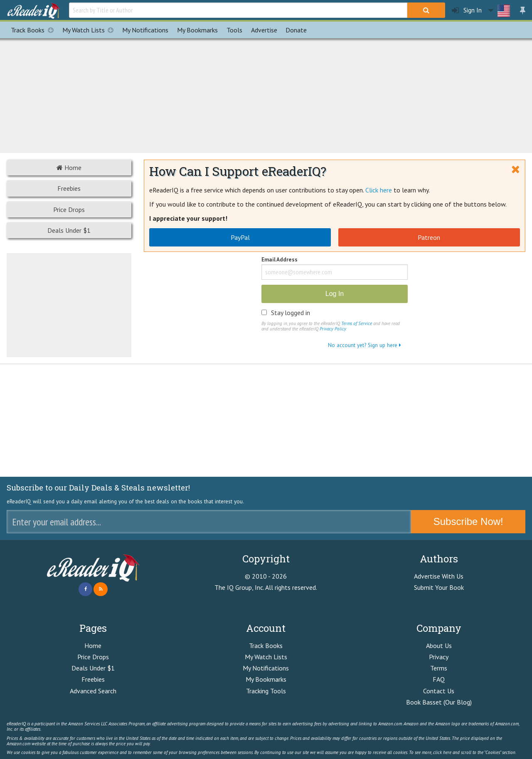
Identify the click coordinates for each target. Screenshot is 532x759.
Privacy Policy (333, 329)
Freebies (69, 188)
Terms (439, 668)
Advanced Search (93, 691)
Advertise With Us (439, 576)
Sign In (467, 10)
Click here (379, 190)
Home (69, 168)
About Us (439, 646)
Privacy (439, 657)
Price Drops (69, 209)
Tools (234, 30)
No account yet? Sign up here (365, 345)
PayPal (240, 237)
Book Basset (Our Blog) (439, 702)
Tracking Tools (266, 691)
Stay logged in (291, 313)
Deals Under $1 (69, 230)
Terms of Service (357, 323)
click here (442, 752)
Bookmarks (197, 30)
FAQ (439, 679)
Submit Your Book (439, 587)
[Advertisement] (266, 94)
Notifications (145, 30)
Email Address (280, 260)
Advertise (264, 30)
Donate (296, 30)
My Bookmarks (266, 679)
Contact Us (439, 691)
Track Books (34, 30)
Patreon (429, 237)
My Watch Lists (90, 30)
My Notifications (266, 668)
